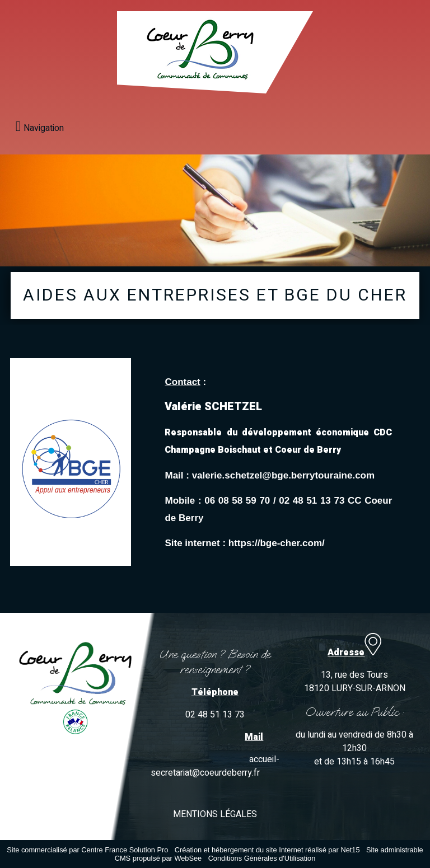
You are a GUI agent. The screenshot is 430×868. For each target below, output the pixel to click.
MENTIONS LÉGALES (215, 814)
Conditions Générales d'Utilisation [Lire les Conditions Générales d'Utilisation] (262, 858)
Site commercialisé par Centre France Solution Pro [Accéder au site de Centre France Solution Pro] (87, 850)
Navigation (44, 128)
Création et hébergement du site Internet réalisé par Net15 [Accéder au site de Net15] (267, 850)
